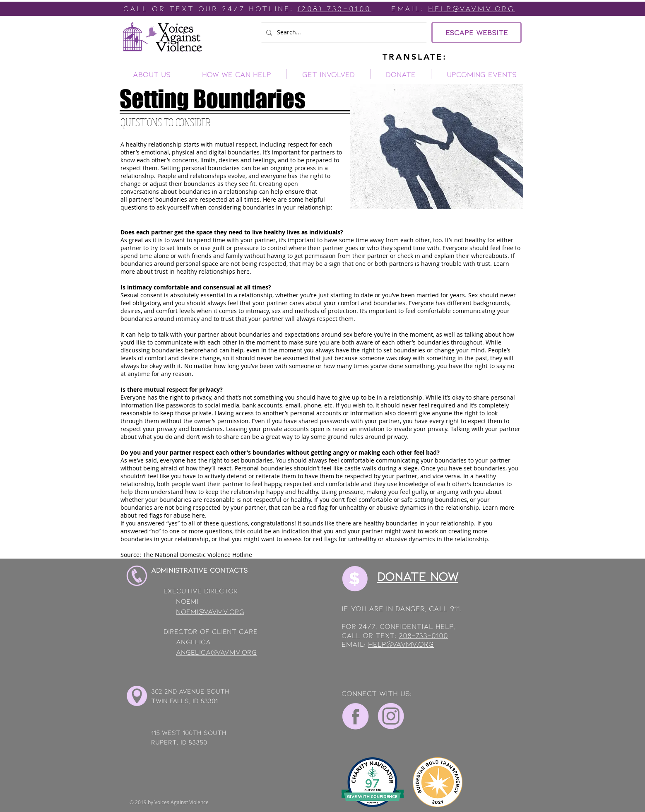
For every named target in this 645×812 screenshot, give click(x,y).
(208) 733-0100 (335, 8)
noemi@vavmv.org (210, 611)
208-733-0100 (423, 635)
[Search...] (343, 33)
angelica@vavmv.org (216, 652)
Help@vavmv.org (471, 8)
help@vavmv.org (401, 644)
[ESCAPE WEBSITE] (477, 33)
